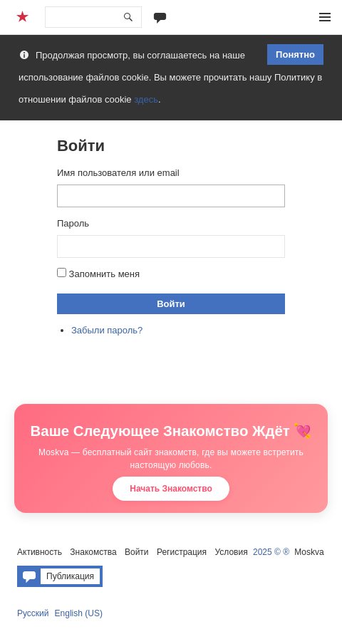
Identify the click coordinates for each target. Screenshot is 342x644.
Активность (40, 552)
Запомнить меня (104, 274)
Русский (33, 613)
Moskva (309, 552)
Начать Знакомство (171, 489)
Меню (325, 17)
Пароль (73, 223)
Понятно (295, 54)
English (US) (79, 613)
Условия (231, 552)
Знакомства (93, 552)
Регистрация (182, 552)
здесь (146, 99)
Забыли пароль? (107, 330)
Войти (171, 304)
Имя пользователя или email (118, 173)
